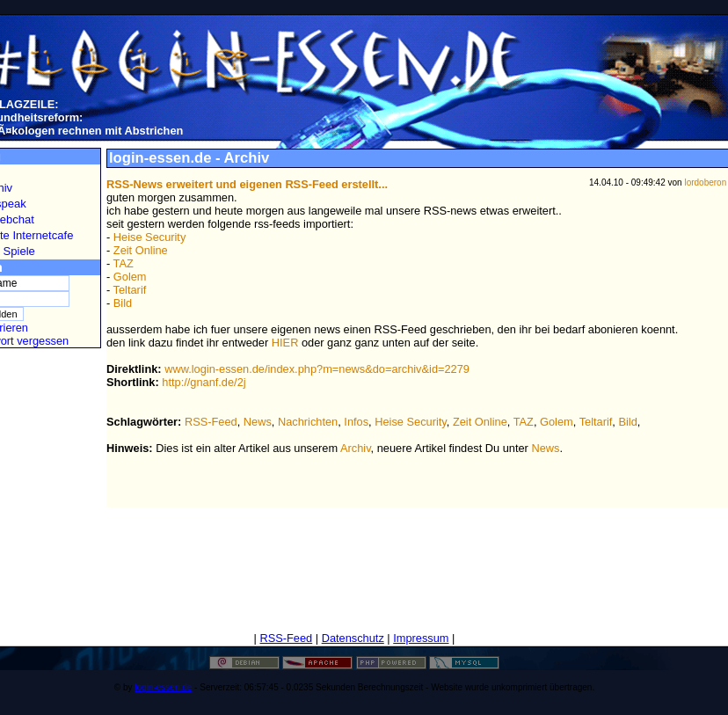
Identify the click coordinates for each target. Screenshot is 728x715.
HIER (285, 343)
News (258, 422)
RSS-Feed (211, 422)
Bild (123, 303)
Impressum (421, 638)
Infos (356, 422)
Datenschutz (353, 638)
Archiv (356, 448)
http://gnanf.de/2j (204, 382)
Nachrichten (308, 422)
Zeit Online (141, 250)
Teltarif (130, 290)
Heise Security (150, 237)
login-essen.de (163, 687)
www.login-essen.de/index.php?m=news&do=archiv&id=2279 (317, 369)
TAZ (124, 263)
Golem (130, 277)
